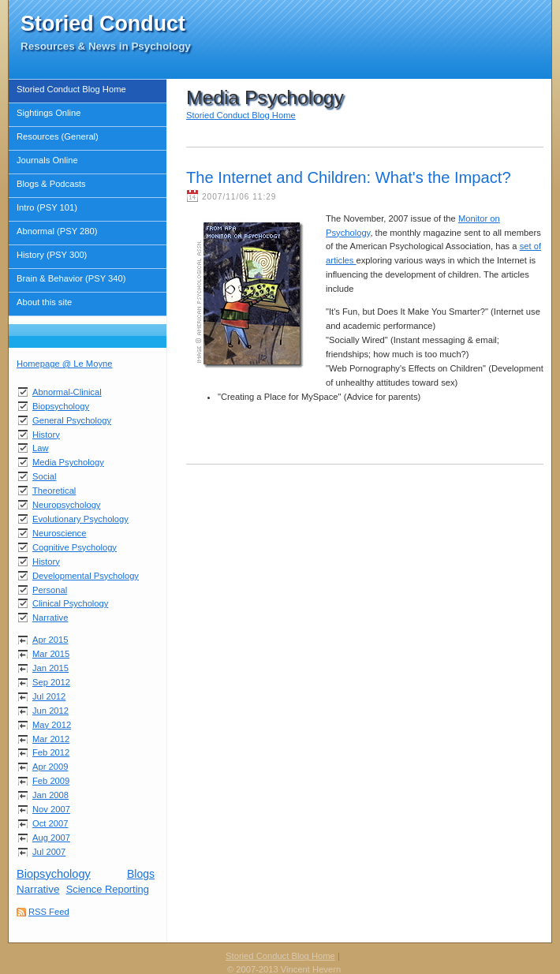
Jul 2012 (49, 696)
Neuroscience (59, 533)
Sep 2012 (51, 682)
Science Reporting (108, 889)
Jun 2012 (50, 711)
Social (44, 476)
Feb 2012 (51, 752)
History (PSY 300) (52, 255)
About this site (44, 302)
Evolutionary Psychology (80, 519)
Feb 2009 (51, 781)
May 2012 (52, 725)
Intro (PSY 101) (47, 207)
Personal (50, 590)
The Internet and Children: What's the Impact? (349, 177)
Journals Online (47, 160)
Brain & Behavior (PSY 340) (71, 278)
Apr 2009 (50, 767)
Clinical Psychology (70, 603)
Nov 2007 (51, 809)
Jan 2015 (50, 668)
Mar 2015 (51, 654)
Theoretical (54, 491)
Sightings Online (49, 113)
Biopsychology (61, 406)
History (46, 435)
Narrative (50, 618)
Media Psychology (68, 462)
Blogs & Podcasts (51, 184)
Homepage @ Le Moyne (64, 364)
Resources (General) (58, 136)
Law (41, 448)
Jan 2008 (50, 795)
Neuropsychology (66, 505)
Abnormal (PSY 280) (57, 231)
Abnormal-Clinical (67, 392)
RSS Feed (49, 912)
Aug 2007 (51, 838)
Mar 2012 (51, 739)
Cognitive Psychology (75, 547)
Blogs (141, 874)
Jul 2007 (49, 852)
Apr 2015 (50, 640)
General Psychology (72, 420)
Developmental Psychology (86, 576)
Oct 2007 (50, 823)
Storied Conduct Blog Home (71, 89)
